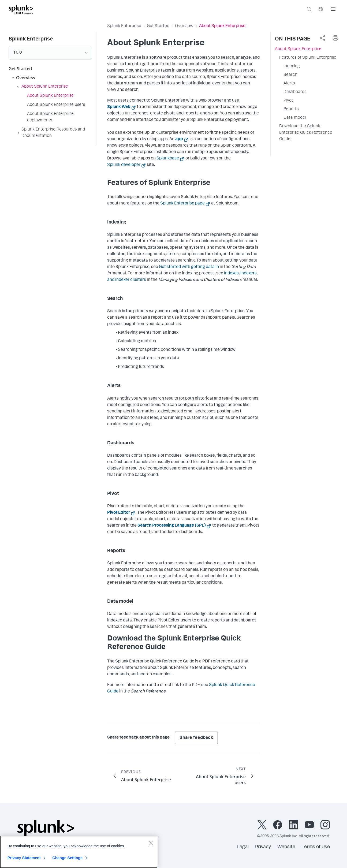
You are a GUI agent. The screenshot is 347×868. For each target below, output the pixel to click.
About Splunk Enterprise (298, 49)
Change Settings (67, 860)
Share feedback (196, 738)
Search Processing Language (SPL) (172, 526)
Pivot (288, 101)
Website (286, 847)
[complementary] (322, 38)
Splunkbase (168, 159)
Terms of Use (316, 847)
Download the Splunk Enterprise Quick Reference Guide (306, 133)
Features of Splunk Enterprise (308, 58)
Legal (243, 847)
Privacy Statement (24, 860)
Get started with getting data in (189, 267)
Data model (295, 118)
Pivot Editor (119, 513)
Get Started (158, 26)
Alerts (289, 84)
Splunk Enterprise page (182, 204)
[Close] (151, 845)
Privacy (263, 847)
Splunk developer (124, 165)
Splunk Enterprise (124, 26)
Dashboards (295, 92)
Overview (184, 26)
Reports (291, 109)
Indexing (292, 66)
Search (290, 75)
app (179, 139)
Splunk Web (119, 107)
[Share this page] (322, 38)
